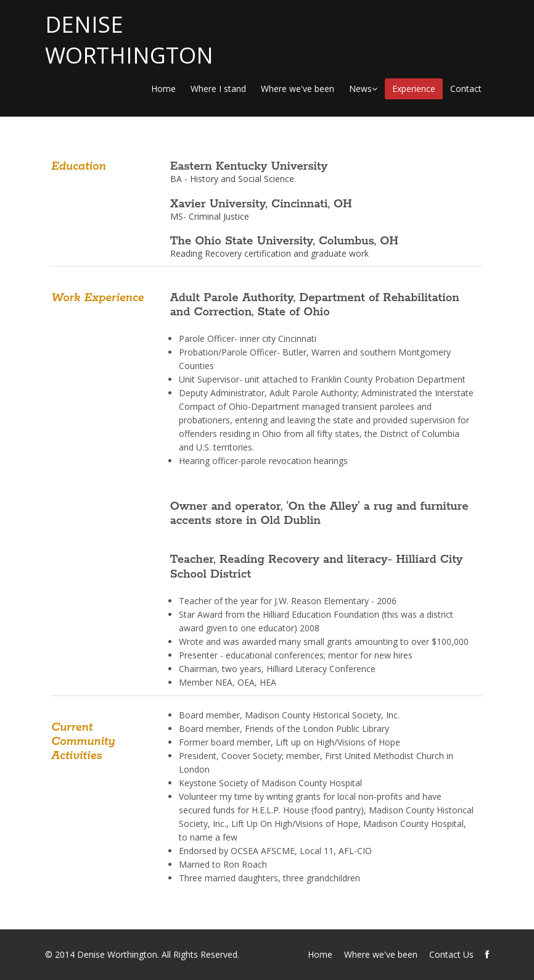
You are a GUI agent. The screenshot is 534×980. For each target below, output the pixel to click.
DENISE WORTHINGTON (129, 40)
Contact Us (451, 954)
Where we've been (298, 89)
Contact (466, 89)
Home (163, 89)
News (363, 89)
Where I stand (218, 89)
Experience (414, 89)
